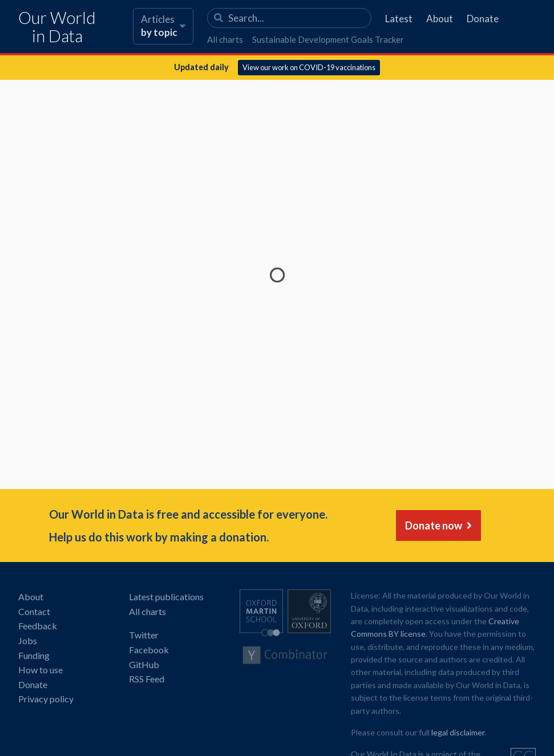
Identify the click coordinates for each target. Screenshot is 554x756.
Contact (34, 611)
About (440, 19)
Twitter (144, 635)
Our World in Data (57, 27)
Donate (483, 19)
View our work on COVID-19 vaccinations (309, 67)
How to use (41, 670)
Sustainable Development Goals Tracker (328, 39)
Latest (399, 19)
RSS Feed (147, 679)
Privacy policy (46, 699)
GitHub (144, 664)
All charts (225, 39)
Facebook (149, 650)
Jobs (28, 640)
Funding (34, 655)
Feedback (38, 626)
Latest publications (166, 597)
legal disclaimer (458, 732)
